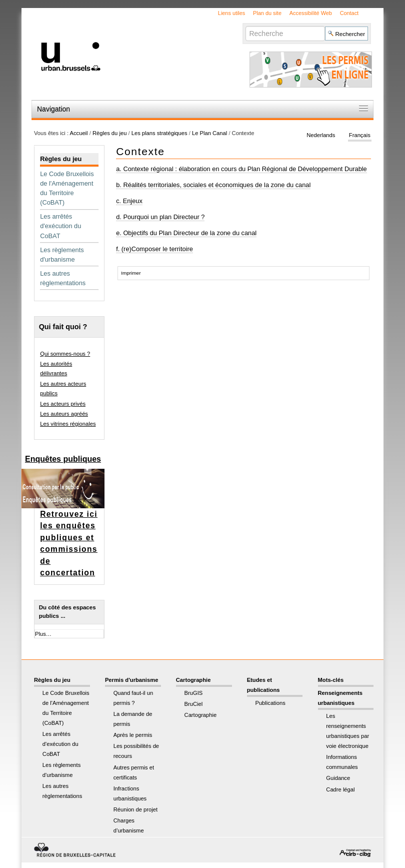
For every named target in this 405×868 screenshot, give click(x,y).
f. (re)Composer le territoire (154, 249)
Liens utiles (231, 13)
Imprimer (131, 273)
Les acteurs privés (63, 404)
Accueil (79, 133)
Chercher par (245, 26)
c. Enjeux (129, 201)
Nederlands (321, 135)
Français (360, 135)
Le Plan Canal (209, 133)
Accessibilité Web (311, 13)
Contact (349, 13)
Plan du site (267, 13)
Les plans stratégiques (159, 133)
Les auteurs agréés (64, 414)
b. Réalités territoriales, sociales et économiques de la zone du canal (213, 185)
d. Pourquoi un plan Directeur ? (160, 217)
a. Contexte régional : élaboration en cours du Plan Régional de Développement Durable (241, 169)
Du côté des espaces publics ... (67, 612)
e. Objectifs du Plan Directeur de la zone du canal (186, 233)
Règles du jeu (109, 133)
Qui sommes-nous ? (65, 354)
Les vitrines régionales (68, 424)
